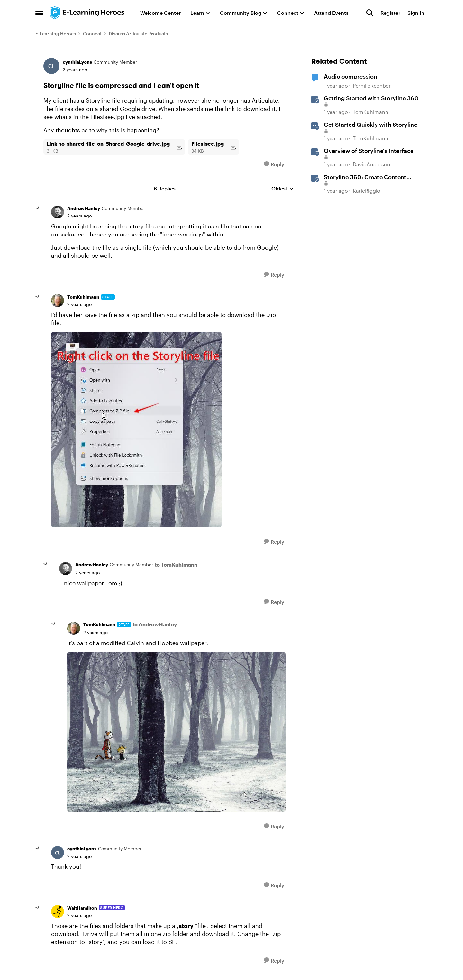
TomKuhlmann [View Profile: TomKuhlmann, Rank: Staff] (83, 297)
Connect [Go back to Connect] (92, 34)
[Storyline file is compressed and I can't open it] (79, 216)
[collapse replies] (38, 208)
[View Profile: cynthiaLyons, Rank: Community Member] (51, 66)
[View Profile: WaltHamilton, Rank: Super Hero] (58, 911)
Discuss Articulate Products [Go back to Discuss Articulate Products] (138, 34)
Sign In (416, 13)
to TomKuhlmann (176, 564)
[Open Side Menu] (39, 13)
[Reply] (274, 164)
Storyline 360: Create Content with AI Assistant (365, 177)
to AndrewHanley (155, 624)
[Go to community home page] (88, 13)
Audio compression (350, 76)
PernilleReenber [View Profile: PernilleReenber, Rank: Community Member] (372, 86)
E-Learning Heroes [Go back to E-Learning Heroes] (56, 34)
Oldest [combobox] (282, 189)
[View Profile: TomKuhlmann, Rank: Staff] (58, 300)
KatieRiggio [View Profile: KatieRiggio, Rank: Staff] (367, 191)
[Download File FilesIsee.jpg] (233, 147)
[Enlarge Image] (168, 430)
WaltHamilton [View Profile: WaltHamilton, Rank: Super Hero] (82, 908)
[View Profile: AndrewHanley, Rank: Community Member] (58, 212)
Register (390, 13)
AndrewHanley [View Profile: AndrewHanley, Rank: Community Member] (84, 208)
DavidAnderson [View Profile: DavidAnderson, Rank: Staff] (372, 164)
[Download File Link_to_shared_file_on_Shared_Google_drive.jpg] (179, 147)
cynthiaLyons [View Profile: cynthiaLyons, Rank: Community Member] (77, 62)
